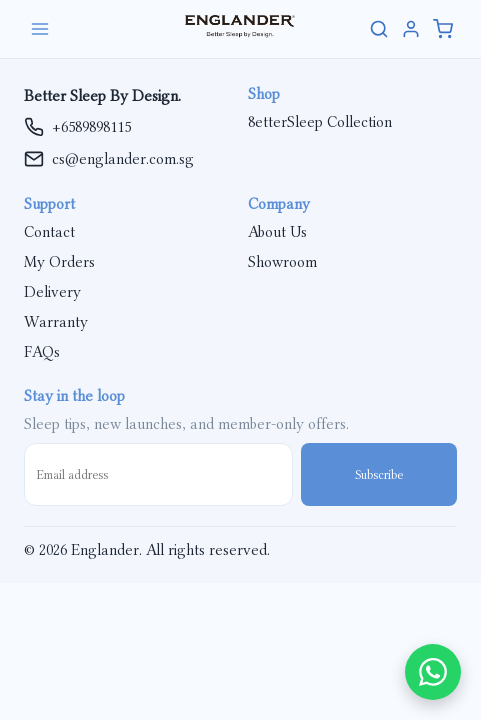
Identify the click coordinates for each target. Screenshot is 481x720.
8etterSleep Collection (320, 122)
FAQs (42, 352)
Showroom (282, 262)
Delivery (52, 292)
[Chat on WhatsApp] (433, 672)
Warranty (56, 322)
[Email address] (158, 474)
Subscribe (379, 474)
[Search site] (379, 29)
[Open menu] (88, 29)
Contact (49, 232)
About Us (277, 232)
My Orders (59, 262)
